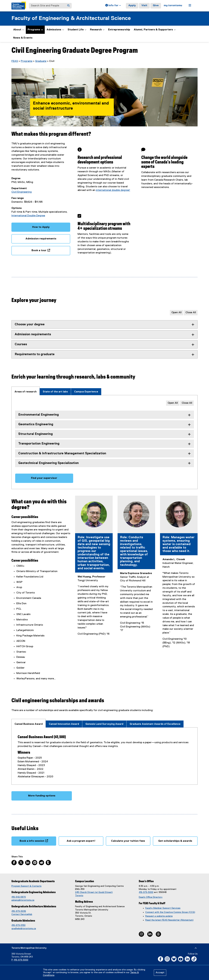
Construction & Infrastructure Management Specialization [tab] (62, 453)
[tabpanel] (104, 442)
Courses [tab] (21, 344)
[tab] (26, 391)
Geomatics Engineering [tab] (36, 424)
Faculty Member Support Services (163, 908)
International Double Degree (28, 216)
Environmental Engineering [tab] (39, 415)
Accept (160, 973)
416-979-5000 (146, 892)
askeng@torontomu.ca (23, 900)
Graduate (41, 61)
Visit (144, 6)
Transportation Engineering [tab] (39, 444)
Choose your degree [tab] (30, 324)
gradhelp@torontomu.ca (24, 929)
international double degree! (113, 190)
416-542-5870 (19, 897)
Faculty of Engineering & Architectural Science (71, 18)
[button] (113, 6)
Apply (132, 6)
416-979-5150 (18, 925)
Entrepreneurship (119, 30)
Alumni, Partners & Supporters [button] (155, 30)
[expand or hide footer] (196, 948)
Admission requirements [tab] (33, 334)
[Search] (68, 6)
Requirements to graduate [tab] (35, 354)
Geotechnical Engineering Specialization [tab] (48, 463)
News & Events (23, 38)
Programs (27, 61)
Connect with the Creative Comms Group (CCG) (170, 912)
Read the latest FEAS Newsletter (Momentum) (169, 920)
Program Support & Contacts (26, 886)
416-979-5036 (19, 911)
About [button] (19, 30)
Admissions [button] (55, 30)
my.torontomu (173, 6)
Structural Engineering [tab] (36, 434)
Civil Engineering (22, 192)
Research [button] (97, 30)
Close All (191, 313)
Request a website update (159, 916)
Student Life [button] (77, 30)
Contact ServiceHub (22, 914)
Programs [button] (35, 30)
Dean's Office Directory (151, 897)
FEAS (15, 61)
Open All (177, 313)
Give (156, 6)
